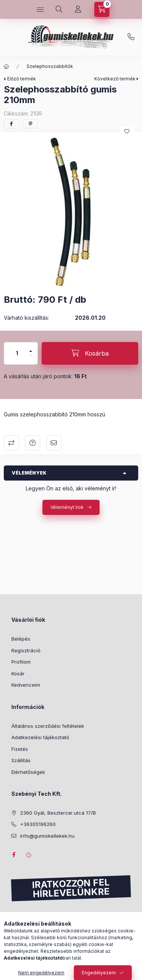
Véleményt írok (67, 507)
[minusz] (31, 359)
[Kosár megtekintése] (102, 9)
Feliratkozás (33, 930)
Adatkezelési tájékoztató (40, 737)
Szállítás (21, 760)
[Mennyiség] (17, 353)
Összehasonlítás (11, 443)
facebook (14, 855)
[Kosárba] (90, 353)
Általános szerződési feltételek (48, 726)
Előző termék (22, 79)
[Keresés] (59, 9)
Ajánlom (54, 443)
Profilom (21, 662)
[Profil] (78, 9)
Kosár (18, 673)
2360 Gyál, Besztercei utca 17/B (58, 813)
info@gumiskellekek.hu (47, 836)
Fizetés (20, 749)
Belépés (21, 639)
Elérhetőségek (28, 772)
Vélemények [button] (29, 473)
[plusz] (31, 348)
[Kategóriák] (40, 9)
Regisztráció (26, 650)
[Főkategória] (6, 66)
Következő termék (115, 79)
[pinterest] (30, 124)
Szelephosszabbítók (50, 66)
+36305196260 (131, 37)
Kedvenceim (26, 685)
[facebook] (11, 124)
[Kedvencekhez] (127, 131)
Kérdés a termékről (33, 443)
